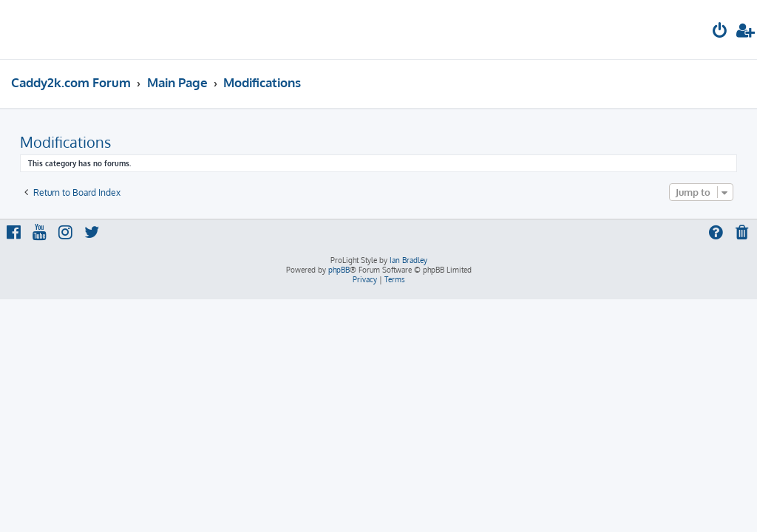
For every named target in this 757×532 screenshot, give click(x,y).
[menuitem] (720, 32)
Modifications (65, 142)
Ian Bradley (408, 260)
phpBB (339, 270)
